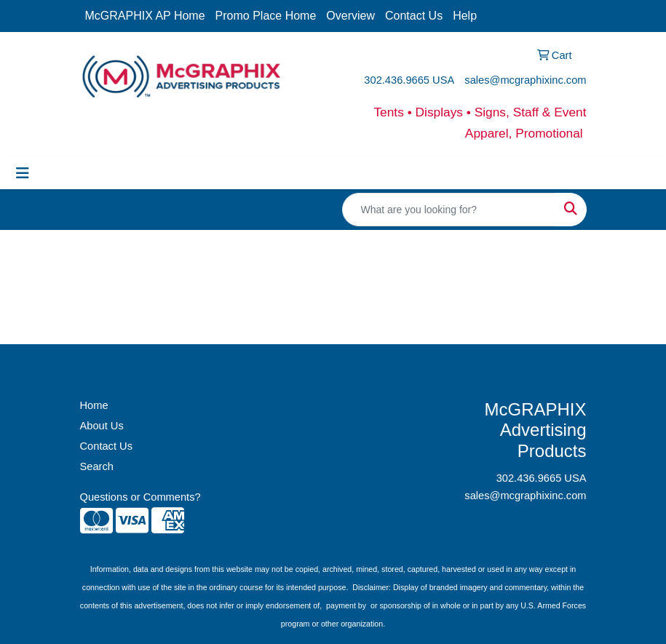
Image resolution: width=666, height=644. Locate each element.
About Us (102, 426)
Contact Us (414, 16)
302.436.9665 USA (409, 80)
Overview (350, 16)
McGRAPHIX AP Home (145, 16)
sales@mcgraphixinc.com (525, 80)
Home (94, 405)
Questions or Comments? (140, 497)
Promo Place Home (266, 16)
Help (465, 16)
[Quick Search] (449, 210)
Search (97, 466)
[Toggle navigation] (23, 173)
